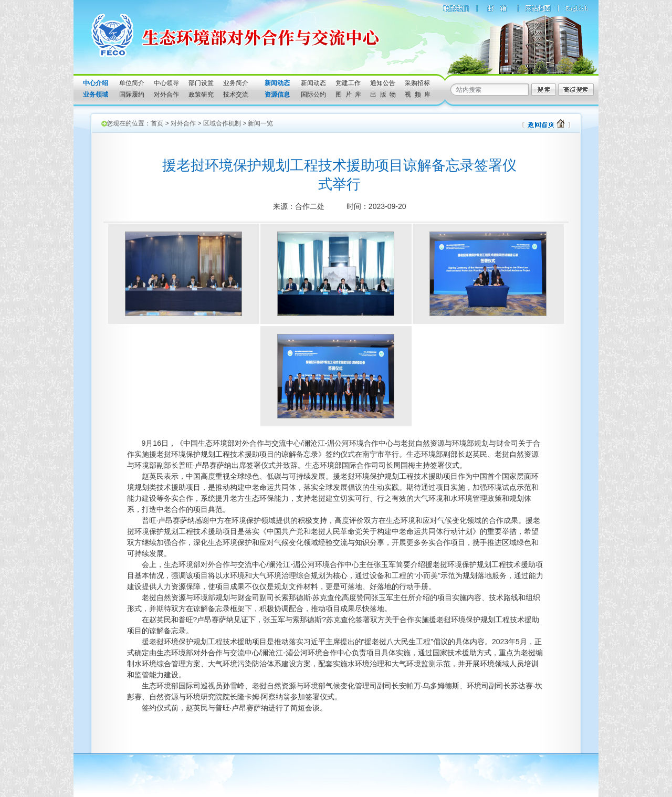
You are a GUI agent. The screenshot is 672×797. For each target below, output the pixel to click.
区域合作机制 (222, 123)
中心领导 (166, 83)
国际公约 (313, 95)
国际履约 (132, 95)
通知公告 (383, 83)
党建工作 (348, 83)
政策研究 (201, 95)
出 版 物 (383, 95)
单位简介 (132, 83)
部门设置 (201, 83)
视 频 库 (418, 95)
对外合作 (166, 95)
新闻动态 (313, 83)
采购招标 (417, 83)
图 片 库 (348, 95)
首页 (157, 123)
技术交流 (236, 95)
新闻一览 (260, 123)
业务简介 (236, 83)
